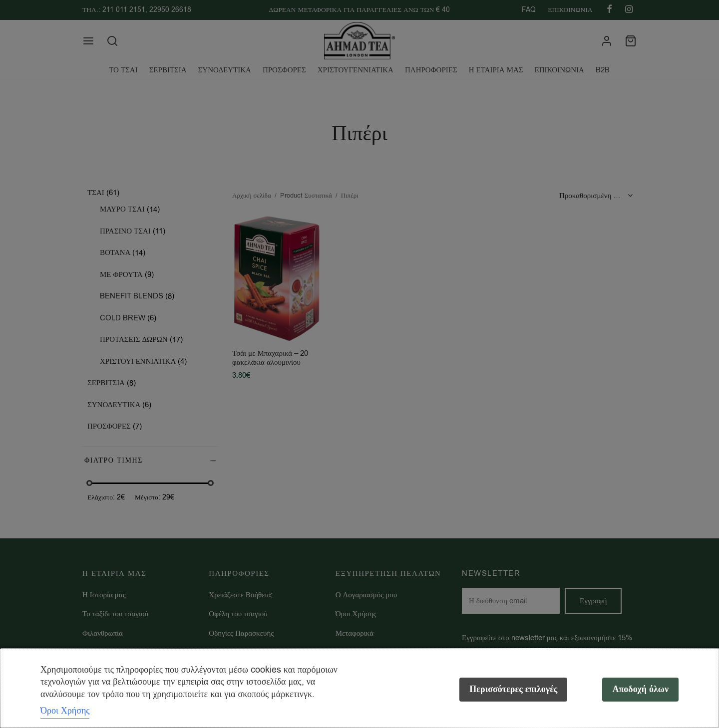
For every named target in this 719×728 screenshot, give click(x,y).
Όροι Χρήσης (65, 711)
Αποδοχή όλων (640, 689)
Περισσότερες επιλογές (513, 689)
